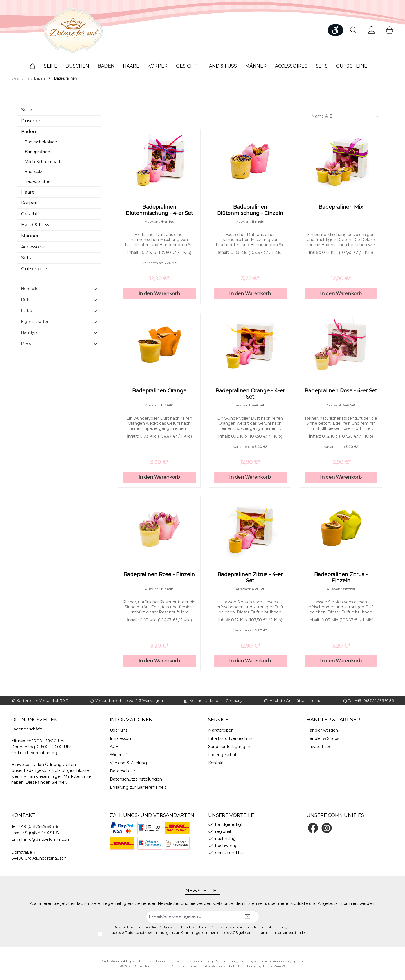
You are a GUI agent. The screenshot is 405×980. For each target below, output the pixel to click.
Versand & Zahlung (128, 763)
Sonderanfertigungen (229, 747)
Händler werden (322, 730)
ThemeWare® (274, 966)
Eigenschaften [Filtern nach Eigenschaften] (59, 322)
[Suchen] (354, 30)
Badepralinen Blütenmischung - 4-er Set (159, 210)
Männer (30, 236)
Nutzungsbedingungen (273, 927)
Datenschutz (122, 771)
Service (218, 720)
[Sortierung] (346, 117)
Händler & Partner (333, 720)
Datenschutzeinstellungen (136, 779)
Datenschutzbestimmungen (149, 933)
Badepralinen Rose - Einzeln (159, 578)
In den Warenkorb (159, 295)
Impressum (121, 738)
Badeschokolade (41, 142)
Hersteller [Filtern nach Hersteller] (59, 289)
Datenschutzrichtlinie (228, 927)
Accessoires (34, 247)
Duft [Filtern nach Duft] (59, 300)
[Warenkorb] (388, 30)
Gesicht (30, 214)
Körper (29, 203)
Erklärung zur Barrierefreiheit (138, 787)
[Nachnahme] (177, 828)
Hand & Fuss (35, 225)
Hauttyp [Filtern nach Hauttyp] (59, 332)
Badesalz (33, 172)
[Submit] (247, 917)
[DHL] (122, 843)
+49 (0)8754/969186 (38, 826)
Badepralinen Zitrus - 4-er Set (250, 581)
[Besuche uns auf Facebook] (313, 828)
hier (62, 782)
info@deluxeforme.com (47, 839)
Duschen (31, 121)
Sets (26, 258)
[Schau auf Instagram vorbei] (327, 828)
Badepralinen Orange (159, 392)
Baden (29, 132)
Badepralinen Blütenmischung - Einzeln (250, 210)
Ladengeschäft (223, 755)
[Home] (37, 66)
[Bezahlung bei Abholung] (150, 828)
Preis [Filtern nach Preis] (59, 343)
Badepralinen (37, 152)
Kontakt (216, 763)
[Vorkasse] (150, 843)
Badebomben (38, 181)
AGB (114, 747)
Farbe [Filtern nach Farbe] (59, 311)
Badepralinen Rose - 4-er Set (341, 392)
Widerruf (118, 755)
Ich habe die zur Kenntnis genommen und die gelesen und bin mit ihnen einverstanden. (206, 933)
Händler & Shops (323, 738)
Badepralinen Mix (341, 207)
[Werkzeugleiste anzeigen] (336, 30)
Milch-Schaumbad (42, 162)
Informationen (131, 720)
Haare (28, 192)
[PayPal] (122, 828)
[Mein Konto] (372, 30)
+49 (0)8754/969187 (40, 833)
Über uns (119, 730)
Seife (27, 110)
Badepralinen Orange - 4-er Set (250, 395)
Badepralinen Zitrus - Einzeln (341, 581)
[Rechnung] (177, 843)
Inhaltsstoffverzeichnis (230, 738)
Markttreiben (221, 730)
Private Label (319, 747)
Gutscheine (34, 269)
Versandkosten (189, 961)
